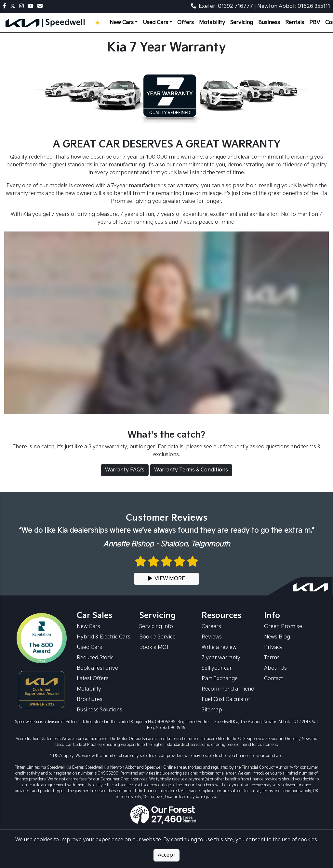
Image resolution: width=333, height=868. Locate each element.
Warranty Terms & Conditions (191, 470)
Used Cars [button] (155, 23)
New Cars (88, 627)
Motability (212, 23)
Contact (273, 679)
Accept (166, 855)
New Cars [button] (122, 23)
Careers (211, 627)
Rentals (295, 23)
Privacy (273, 647)
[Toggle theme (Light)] (99, 23)
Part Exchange (220, 679)
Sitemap (212, 710)
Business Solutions (100, 710)
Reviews (212, 637)
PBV (315, 23)
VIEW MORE (166, 579)
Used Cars (89, 647)
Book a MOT (154, 647)
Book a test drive (97, 668)
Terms (272, 658)
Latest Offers (93, 679)
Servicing (242, 23)
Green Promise (283, 627)
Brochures (90, 700)
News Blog (277, 637)
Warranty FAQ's (125, 470)
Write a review (219, 647)
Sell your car (217, 668)
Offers (186, 23)
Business (269, 23)
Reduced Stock (95, 658)
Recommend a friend (228, 689)
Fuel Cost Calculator (226, 700)
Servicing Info (156, 627)
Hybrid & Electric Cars (104, 637)
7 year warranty (221, 658)
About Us (275, 668)
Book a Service (157, 637)
